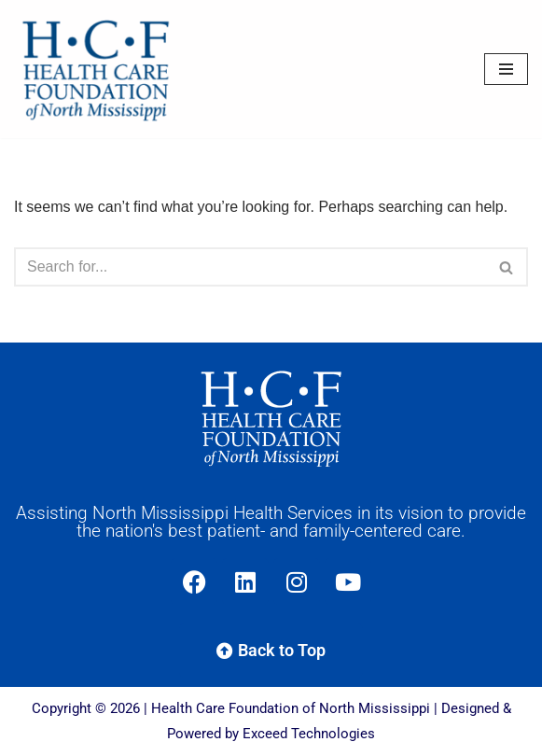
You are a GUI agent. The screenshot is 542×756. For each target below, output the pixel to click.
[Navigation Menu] (506, 69)
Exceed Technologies (309, 734)
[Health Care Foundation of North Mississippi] (100, 69)
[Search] (250, 267)
